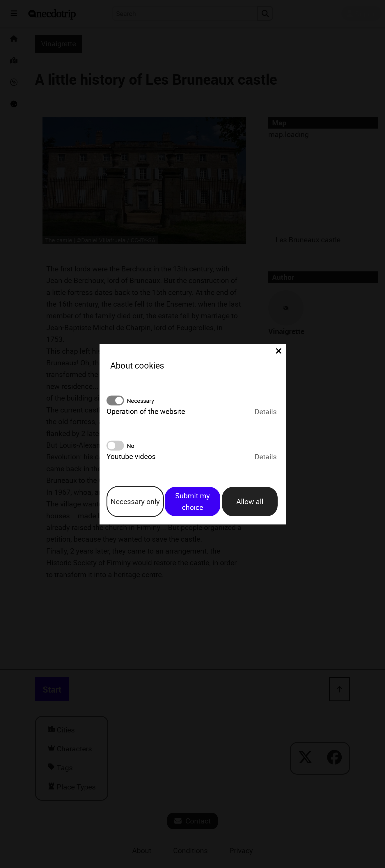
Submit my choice (192, 501)
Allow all (250, 501)
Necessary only (135, 501)
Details (266, 411)
